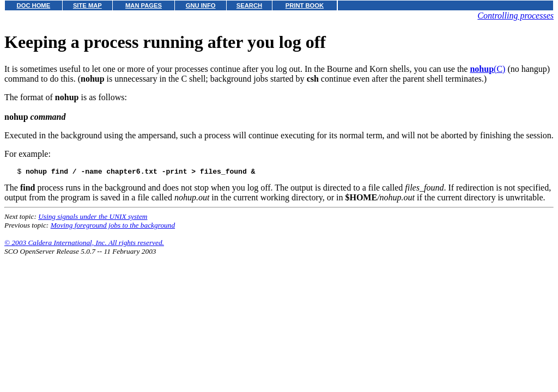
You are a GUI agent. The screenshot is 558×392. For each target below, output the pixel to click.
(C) (487, 69)
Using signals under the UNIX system (93, 218)
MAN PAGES (144, 5)
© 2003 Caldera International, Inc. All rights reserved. (84, 244)
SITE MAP (87, 5)
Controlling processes (515, 16)
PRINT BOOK (305, 5)
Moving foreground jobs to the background (113, 227)
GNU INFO (201, 5)
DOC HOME (34, 5)
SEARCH (249, 5)
